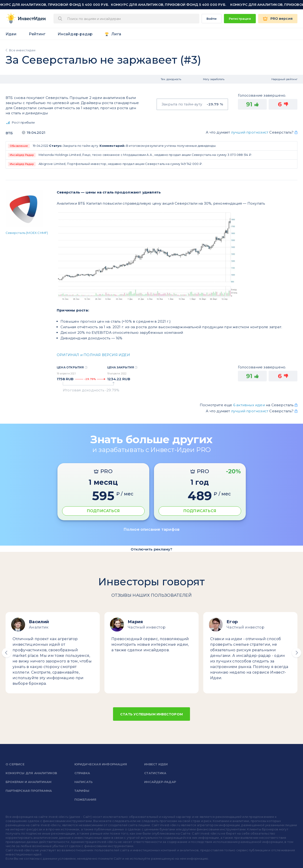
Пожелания (85, 799)
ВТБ (9, 133)
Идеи (11, 34)
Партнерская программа (29, 791)
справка (82, 773)
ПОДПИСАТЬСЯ (103, 511)
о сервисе (15, 764)
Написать (84, 782)
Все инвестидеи (22, 50)
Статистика (155, 773)
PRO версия (281, 19)
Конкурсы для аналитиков (31, 773)
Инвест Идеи (156, 764)
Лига (116, 34)
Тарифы (82, 791)
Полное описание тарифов (152, 529)
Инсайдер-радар (75, 34)
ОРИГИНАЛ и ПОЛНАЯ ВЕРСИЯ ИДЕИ (93, 355)
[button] (7, 653)
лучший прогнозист (250, 132)
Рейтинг (37, 34)
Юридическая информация (101, 764)
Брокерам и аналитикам (28, 782)
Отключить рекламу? (152, 549)
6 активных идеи (250, 405)
